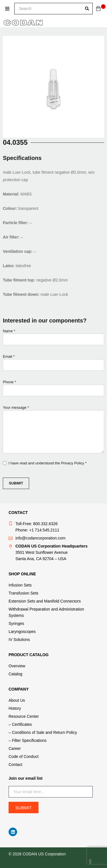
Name (53, 338)
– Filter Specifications (28, 740)
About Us (17, 700)
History (15, 708)
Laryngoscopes (22, 632)
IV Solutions (19, 640)
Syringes (16, 623)
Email (53, 364)
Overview (17, 666)
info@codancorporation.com (40, 538)
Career (15, 748)
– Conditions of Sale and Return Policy (43, 732)
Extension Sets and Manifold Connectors (45, 601)
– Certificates (20, 724)
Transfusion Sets (24, 593)
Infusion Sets (20, 585)
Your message (53, 430)
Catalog (15, 674)
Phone (53, 389)
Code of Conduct (24, 756)
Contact (15, 765)
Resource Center (24, 716)
